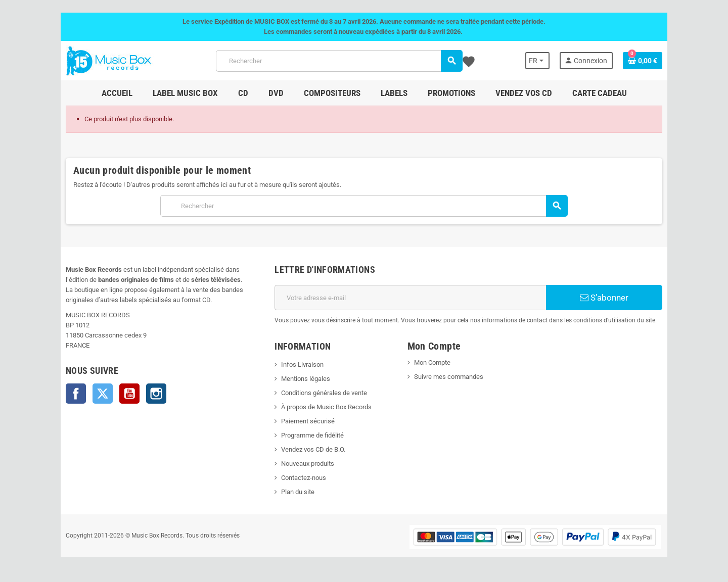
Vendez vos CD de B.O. (313, 449)
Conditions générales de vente (324, 393)
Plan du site (298, 492)
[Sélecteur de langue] (537, 61)
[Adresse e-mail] (410, 298)
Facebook (76, 394)
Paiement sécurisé (308, 421)
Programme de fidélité (312, 435)
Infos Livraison (302, 365)
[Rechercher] (339, 61)
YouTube (129, 394)
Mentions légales (306, 379)
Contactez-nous (304, 478)
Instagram (156, 394)
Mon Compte (432, 362)
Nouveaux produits (308, 464)
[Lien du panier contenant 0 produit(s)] (643, 61)
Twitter (103, 394)
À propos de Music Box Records (326, 407)
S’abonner (604, 298)
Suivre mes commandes (449, 377)
